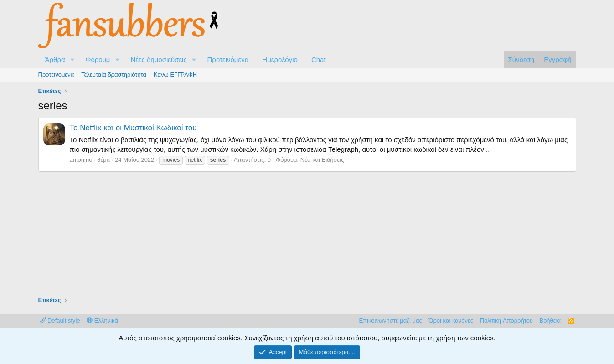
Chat (319, 59)
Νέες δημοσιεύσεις (158, 59)
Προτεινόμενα (228, 59)
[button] (72, 59)
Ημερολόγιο (280, 59)
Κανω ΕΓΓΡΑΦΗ (175, 74)
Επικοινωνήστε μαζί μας (390, 320)
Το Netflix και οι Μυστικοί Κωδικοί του (133, 128)
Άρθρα (55, 59)
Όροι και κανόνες (451, 320)
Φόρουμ (98, 59)
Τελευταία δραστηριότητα (114, 74)
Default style (60, 320)
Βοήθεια (550, 320)
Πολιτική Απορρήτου (506, 320)
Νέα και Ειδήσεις (322, 160)
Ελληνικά (102, 320)
